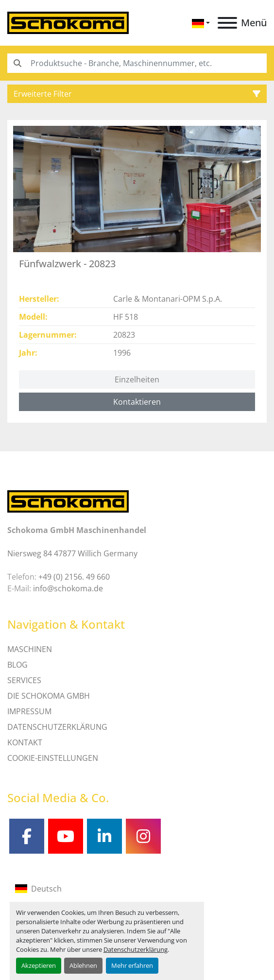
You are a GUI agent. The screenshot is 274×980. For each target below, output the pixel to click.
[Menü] (227, 23)
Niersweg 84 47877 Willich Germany (72, 553)
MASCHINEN (30, 649)
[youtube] (66, 836)
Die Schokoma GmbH (49, 696)
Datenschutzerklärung (136, 949)
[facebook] (27, 836)
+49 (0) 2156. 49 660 (74, 577)
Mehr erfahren (132, 965)
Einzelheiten (137, 379)
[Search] (137, 63)
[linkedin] (104, 836)
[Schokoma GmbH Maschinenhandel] (68, 501)
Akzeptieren (39, 965)
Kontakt (25, 742)
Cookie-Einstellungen (53, 758)
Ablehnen (83, 965)
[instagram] (143, 836)
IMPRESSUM (29, 711)
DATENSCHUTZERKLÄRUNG (57, 727)
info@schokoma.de (68, 588)
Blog (17, 665)
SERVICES (24, 680)
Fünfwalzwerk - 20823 (67, 264)
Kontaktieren (137, 402)
